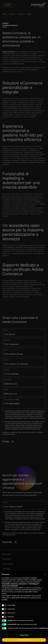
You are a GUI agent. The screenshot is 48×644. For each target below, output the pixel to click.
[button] (45, 574)
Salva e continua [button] (24, 640)
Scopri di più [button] (24, 635)
